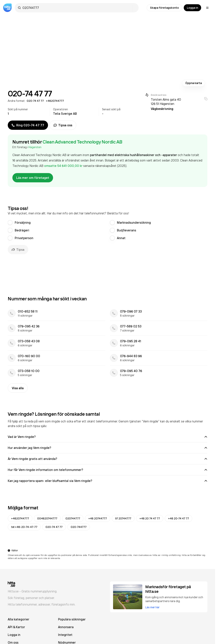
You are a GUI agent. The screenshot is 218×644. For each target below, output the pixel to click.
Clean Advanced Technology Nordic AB (82, 142)
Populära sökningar (72, 619)
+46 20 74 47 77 (150, 518)
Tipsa (18, 250)
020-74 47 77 (54, 527)
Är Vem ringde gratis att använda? (108, 459)
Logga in (192, 8)
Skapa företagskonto (164, 8)
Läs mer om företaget (33, 178)
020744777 (73, 518)
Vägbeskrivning (162, 109)
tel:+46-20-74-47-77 (24, 527)
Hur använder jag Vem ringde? (108, 448)
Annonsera (66, 627)
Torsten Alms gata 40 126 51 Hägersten (166, 102)
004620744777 (47, 518)
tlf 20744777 (123, 518)
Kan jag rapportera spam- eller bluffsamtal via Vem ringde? (108, 481)
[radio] (10, 223)
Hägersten (35, 147)
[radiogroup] (108, 230)
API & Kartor (16, 627)
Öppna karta (194, 83)
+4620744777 (20, 518)
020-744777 (79, 527)
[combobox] (79, 8)
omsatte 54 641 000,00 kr (64, 166)
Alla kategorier (18, 619)
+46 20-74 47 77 (179, 518)
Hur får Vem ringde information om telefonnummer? (108, 470)
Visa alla (18, 388)
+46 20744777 (98, 518)
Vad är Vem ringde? (108, 437)
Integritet (65, 635)
